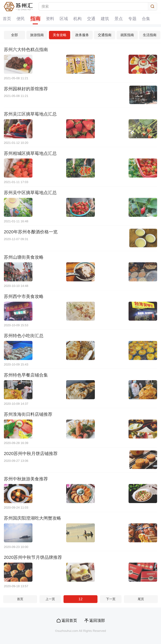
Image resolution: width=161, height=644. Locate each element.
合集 (146, 19)
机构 (77, 19)
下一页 (111, 599)
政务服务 (82, 35)
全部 (14, 35)
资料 (50, 19)
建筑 (105, 19)
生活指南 (150, 35)
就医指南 (127, 35)
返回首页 (69, 620)
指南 (35, 19)
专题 (132, 19)
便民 (21, 19)
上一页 (50, 599)
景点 (119, 19)
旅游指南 (37, 35)
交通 (91, 19)
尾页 (141, 599)
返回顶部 (97, 620)
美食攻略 (60, 35)
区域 (64, 19)
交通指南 (105, 35)
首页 (7, 19)
